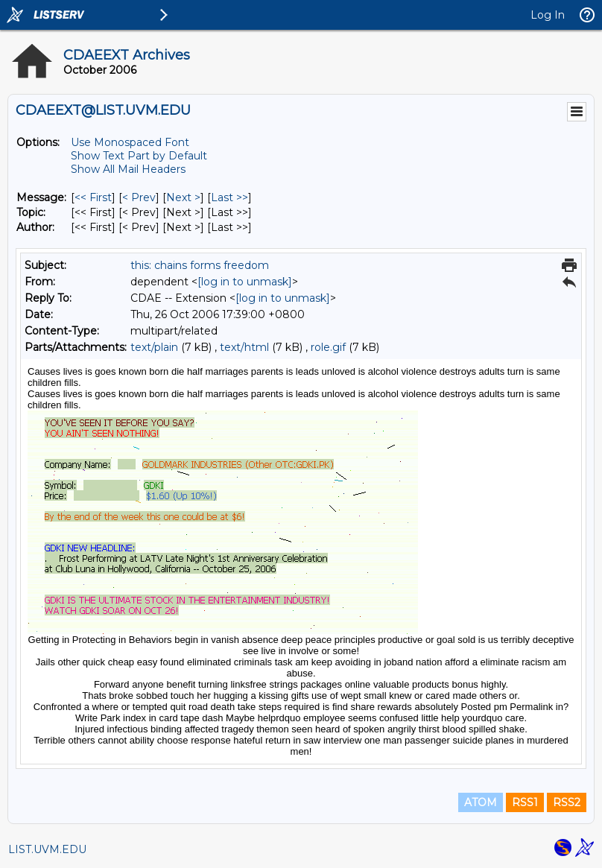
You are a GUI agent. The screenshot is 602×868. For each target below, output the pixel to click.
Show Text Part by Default (139, 156)
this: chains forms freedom (200, 265)
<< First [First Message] (93, 197)
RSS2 (567, 802)
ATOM (481, 802)
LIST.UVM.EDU (47, 849)
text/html (244, 347)
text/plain (154, 347)
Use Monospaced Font (130, 142)
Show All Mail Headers (128, 169)
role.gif (328, 347)
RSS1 (525, 802)
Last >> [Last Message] (229, 197)
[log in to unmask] (245, 282)
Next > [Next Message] (183, 197)
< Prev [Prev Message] (139, 197)
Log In (548, 15)
